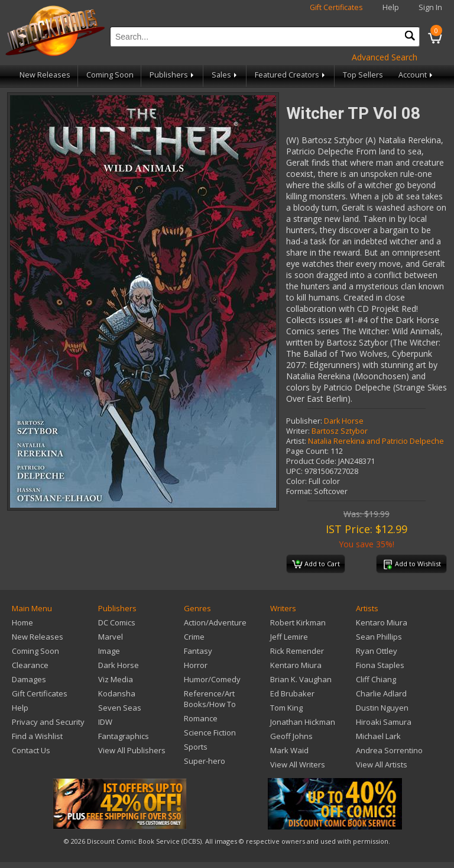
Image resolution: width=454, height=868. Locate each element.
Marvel (111, 637)
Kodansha (117, 693)
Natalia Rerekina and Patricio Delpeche (376, 441)
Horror (196, 665)
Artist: (296, 441)
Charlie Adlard (381, 693)
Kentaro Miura (296, 665)
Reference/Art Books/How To (210, 699)
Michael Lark (378, 736)
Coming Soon (110, 75)
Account (416, 75)
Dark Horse (344, 421)
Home (22, 622)
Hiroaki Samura (384, 722)
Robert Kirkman (298, 622)
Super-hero (205, 761)
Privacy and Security (48, 722)
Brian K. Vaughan (301, 679)
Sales (225, 75)
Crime (194, 637)
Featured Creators (291, 75)
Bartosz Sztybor (340, 431)
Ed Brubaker (292, 693)
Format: (299, 491)
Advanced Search (385, 57)
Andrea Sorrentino (389, 750)
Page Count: (307, 451)
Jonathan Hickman (303, 722)
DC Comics (117, 622)
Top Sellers (363, 75)
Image (109, 651)
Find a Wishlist (37, 736)
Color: (296, 481)
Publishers (173, 75)
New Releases (45, 75)
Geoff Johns (291, 736)
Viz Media (116, 679)
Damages (29, 679)
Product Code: (311, 461)
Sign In (430, 7)
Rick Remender (297, 651)
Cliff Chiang (376, 679)
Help (391, 7)
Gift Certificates (336, 7)
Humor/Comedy (212, 679)
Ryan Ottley (377, 651)
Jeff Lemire (289, 637)
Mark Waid (289, 750)
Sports (196, 747)
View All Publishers (132, 750)
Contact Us (31, 750)
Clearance (30, 665)
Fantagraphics (124, 736)
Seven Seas (120, 708)
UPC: (294, 471)
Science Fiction (210, 733)
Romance (201, 718)
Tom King (286, 708)
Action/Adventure (215, 622)
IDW (105, 722)
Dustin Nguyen (382, 708)
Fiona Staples (380, 665)
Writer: (298, 431)
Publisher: (304, 421)
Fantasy (198, 651)
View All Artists (382, 764)
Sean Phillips (379, 637)
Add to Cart (316, 564)
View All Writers (298, 764)
